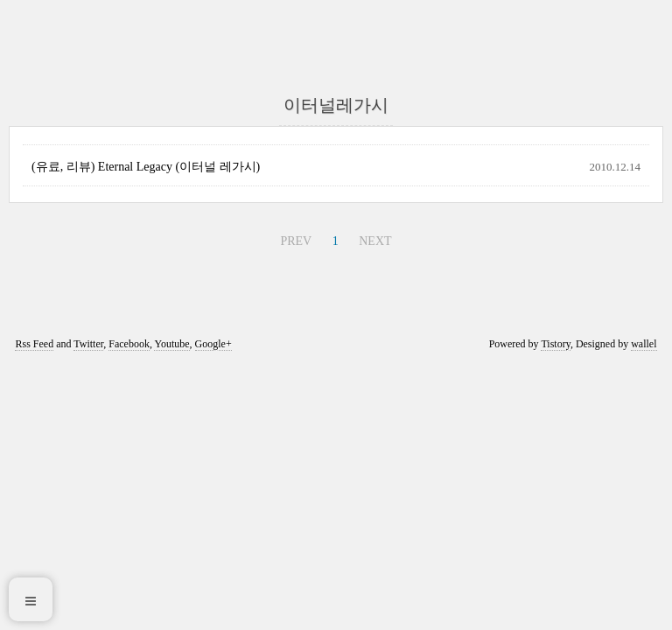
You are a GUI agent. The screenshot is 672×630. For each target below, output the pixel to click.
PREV (296, 241)
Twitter (88, 344)
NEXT (375, 241)
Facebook (129, 344)
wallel (644, 344)
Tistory (555, 344)
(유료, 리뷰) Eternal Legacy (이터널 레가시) (146, 167)
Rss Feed (34, 344)
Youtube (171, 344)
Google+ (213, 344)
